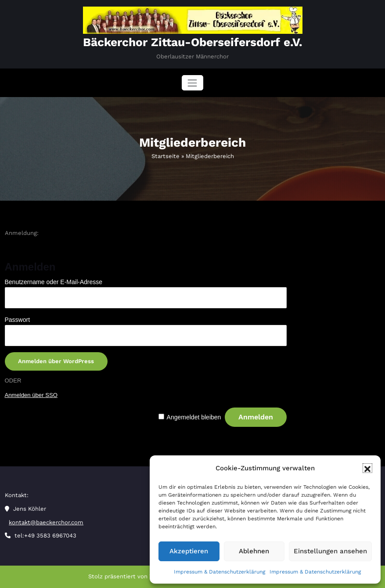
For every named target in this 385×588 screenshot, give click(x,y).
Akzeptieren (189, 551)
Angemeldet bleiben (194, 417)
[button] (367, 468)
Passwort (18, 320)
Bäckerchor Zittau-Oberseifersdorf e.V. (193, 42)
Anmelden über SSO (31, 395)
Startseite (166, 156)
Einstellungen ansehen (330, 551)
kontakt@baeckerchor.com (46, 522)
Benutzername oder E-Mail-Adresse (54, 282)
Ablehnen (254, 551)
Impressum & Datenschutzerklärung (219, 572)
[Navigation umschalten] (192, 83)
